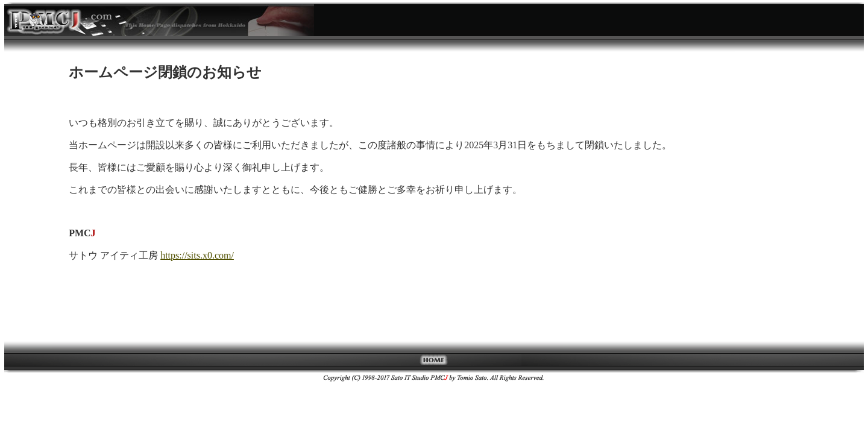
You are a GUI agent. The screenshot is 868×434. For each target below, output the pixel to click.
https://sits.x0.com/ (197, 255)
